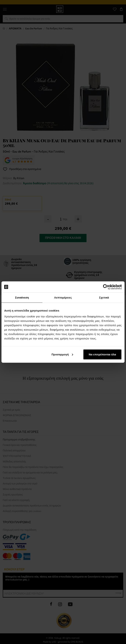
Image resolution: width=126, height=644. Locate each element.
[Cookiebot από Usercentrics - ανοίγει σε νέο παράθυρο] (106, 287)
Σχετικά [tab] (104, 297)
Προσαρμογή (62, 354)
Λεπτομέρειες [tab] (63, 297)
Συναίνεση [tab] (22, 297)
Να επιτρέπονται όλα (102, 354)
